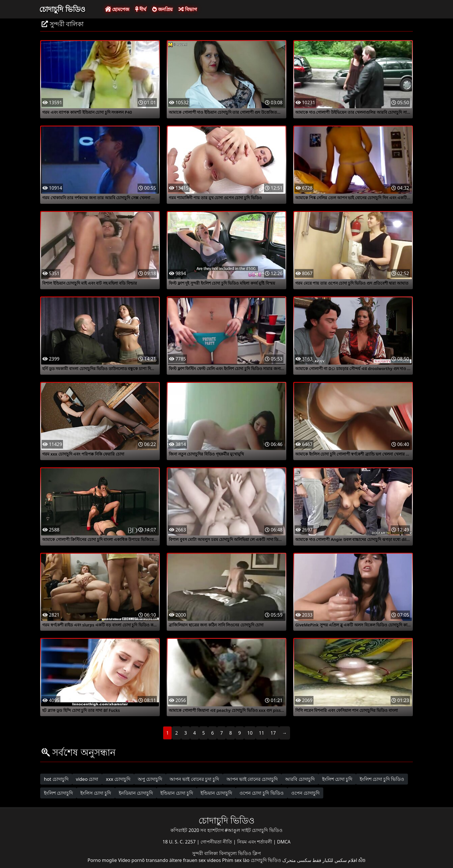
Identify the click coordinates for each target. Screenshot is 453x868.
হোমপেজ (117, 9)
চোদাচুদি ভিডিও (62, 9)
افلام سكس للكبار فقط (335, 860)
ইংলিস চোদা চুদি (96, 793)
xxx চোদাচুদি (118, 779)
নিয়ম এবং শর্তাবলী (255, 842)
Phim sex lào (236, 860)
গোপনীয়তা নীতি (217, 842)
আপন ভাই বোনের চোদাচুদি (252, 779)
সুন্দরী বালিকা (206, 853)
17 (273, 733)
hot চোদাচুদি (56, 779)
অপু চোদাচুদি (150, 779)
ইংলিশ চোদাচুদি (58, 793)
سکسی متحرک (297, 860)
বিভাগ (188, 9)
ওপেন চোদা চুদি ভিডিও (261, 793)
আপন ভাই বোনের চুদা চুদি (194, 779)
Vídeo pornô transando (143, 860)
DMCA (284, 842)
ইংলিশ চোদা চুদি (337, 779)
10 (250, 733)
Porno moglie (102, 860)
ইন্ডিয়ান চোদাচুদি (216, 793)
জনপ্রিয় (162, 9)
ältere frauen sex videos (195, 860)
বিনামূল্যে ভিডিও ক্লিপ (240, 853)
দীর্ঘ (141, 9)
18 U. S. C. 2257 (180, 842)
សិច (362, 860)
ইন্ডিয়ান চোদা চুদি (177, 793)
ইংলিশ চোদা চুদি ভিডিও (382, 779)
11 (261, 733)
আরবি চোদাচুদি (300, 779)
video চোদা (87, 779)
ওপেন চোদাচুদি (305, 793)
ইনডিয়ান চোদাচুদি (136, 793)
